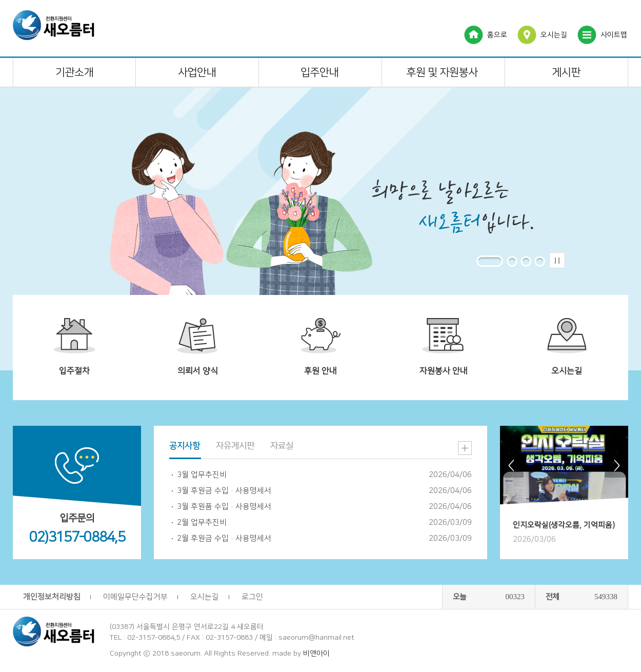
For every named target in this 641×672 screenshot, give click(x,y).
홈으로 (497, 35)
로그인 (252, 597)
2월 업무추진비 (202, 522)
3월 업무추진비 (202, 475)
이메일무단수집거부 (135, 597)
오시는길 (554, 35)
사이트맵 (614, 35)
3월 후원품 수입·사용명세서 (224, 507)
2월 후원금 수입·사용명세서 (224, 538)
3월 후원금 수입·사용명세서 (224, 491)
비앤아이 (316, 654)
